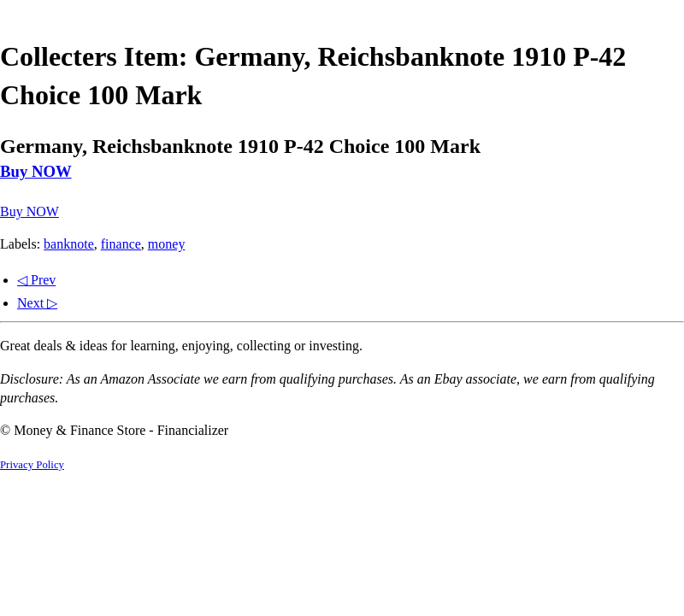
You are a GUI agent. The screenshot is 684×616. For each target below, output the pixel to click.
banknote (69, 244)
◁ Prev (36, 280)
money (167, 244)
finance (121, 244)
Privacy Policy (32, 465)
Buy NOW (36, 171)
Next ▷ (37, 303)
